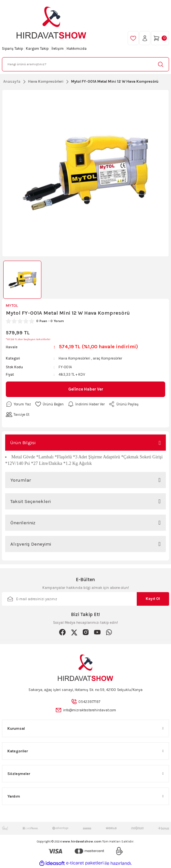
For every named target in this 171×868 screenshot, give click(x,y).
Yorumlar (21, 480)
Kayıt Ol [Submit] (153, 599)
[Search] (85, 64)
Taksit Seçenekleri (31, 501)
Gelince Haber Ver (86, 389)
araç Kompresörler (107, 358)
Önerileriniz (23, 523)
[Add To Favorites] (49, 404)
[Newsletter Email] (85, 599)
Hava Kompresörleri (74, 358)
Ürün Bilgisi (23, 443)
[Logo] (51, 23)
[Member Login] (145, 38)
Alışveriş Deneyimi (31, 544)
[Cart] (160, 38)
